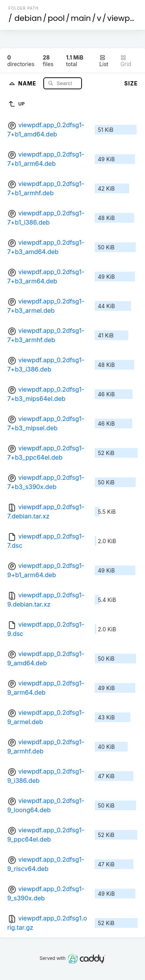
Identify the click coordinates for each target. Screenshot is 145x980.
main (81, 18)
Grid (126, 61)
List (104, 61)
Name (28, 83)
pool (56, 18)
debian (28, 18)
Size (131, 83)
